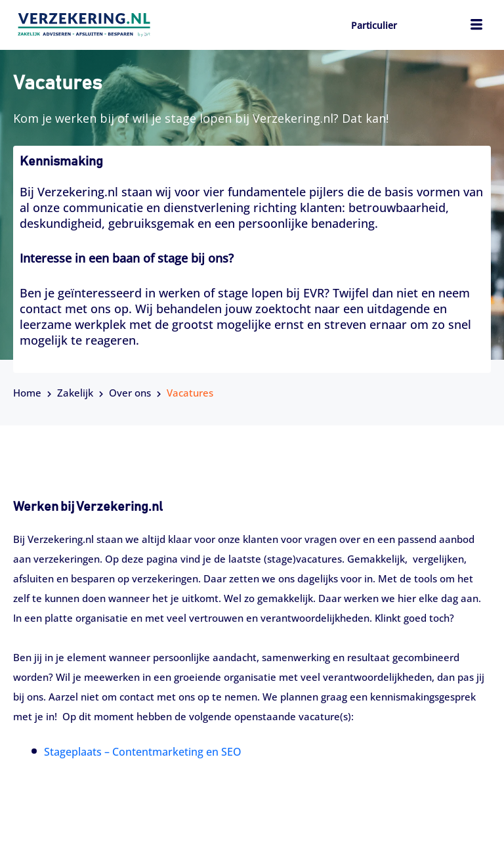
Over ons (130, 393)
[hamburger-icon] (476, 26)
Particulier (374, 25)
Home (27, 393)
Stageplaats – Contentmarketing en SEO (143, 752)
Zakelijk (75, 393)
